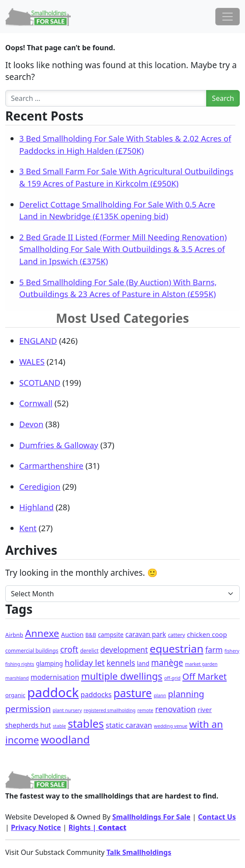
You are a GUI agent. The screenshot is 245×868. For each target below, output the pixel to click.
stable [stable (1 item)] (59, 726)
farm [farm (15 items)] (214, 650)
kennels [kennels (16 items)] (121, 663)
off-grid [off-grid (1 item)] (172, 678)
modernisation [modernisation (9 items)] (55, 677)
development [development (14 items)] (124, 650)
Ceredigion (40, 486)
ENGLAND (38, 341)
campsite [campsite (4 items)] (111, 635)
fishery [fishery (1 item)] (232, 651)
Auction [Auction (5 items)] (72, 635)
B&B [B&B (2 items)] (91, 635)
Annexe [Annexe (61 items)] (42, 633)
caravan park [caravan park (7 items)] (146, 635)
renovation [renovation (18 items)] (175, 709)
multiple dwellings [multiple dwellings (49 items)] (122, 676)
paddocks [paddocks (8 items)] (96, 695)
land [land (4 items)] (143, 663)
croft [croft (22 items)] (69, 650)
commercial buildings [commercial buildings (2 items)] (32, 651)
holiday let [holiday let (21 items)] (85, 663)
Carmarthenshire (51, 465)
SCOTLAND (40, 382)
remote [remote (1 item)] (145, 710)
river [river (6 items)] (205, 709)
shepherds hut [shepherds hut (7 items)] (28, 725)
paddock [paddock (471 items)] (53, 692)
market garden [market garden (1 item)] (202, 664)
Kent (28, 528)
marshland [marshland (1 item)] (17, 678)
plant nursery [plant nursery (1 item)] (67, 710)
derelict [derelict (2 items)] (89, 651)
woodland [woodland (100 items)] (65, 739)
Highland (36, 507)
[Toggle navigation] (228, 17)
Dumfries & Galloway (59, 445)
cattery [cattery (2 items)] (177, 635)
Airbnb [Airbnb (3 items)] (14, 635)
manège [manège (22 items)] (167, 663)
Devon (31, 424)
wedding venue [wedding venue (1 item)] (171, 726)
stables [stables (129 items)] (86, 723)
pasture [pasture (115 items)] (133, 693)
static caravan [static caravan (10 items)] (129, 725)
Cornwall (36, 403)
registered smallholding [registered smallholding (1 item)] (110, 710)
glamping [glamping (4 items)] (49, 663)
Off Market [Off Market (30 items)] (205, 676)
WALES (32, 361)
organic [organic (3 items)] (15, 695)
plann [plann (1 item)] (160, 695)
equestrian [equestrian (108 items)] (177, 648)
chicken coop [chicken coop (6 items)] (207, 634)
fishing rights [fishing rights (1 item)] (20, 664)
